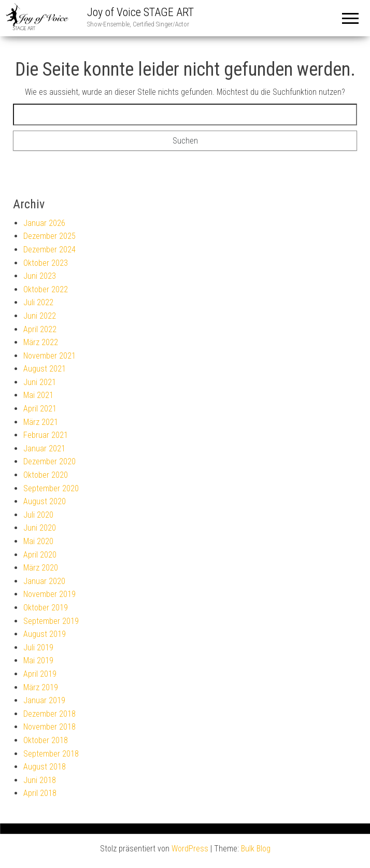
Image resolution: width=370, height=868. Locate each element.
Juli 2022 (38, 302)
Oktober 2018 (46, 740)
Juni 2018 (40, 780)
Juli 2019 (38, 648)
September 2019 (51, 621)
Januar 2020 (44, 581)
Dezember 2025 (49, 236)
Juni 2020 (40, 528)
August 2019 (45, 634)
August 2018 (45, 767)
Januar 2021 (44, 449)
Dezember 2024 (49, 250)
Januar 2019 (44, 700)
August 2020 (45, 501)
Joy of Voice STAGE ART (140, 12)
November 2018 (49, 727)
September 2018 (51, 754)
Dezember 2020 (49, 461)
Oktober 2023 (46, 263)
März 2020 (41, 568)
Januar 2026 (44, 223)
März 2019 (41, 687)
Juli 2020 (38, 515)
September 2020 (51, 488)
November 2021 (49, 356)
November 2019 (49, 594)
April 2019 (40, 674)
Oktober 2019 (46, 608)
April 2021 (40, 409)
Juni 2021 (40, 382)
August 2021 (45, 369)
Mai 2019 (38, 660)
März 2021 (41, 422)
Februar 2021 (46, 435)
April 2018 (40, 793)
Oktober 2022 (46, 289)
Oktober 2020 (46, 475)
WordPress (190, 849)
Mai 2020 (38, 541)
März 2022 (41, 342)
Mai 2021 (38, 395)
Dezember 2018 (49, 714)
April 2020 (40, 555)
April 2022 (40, 329)
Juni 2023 (40, 276)
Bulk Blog (256, 849)
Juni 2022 (40, 316)
